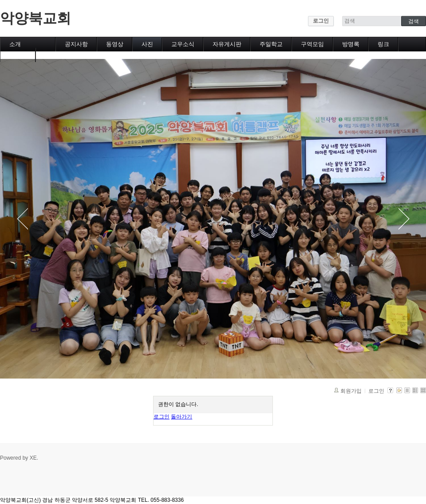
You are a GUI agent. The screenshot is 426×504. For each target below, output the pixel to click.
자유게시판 (227, 44)
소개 (15, 44)
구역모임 (312, 44)
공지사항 (76, 44)
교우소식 (183, 44)
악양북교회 (35, 18)
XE (33, 458)
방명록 (351, 44)
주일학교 (271, 44)
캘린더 (18, 55)
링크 (383, 44)
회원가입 (351, 391)
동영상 (115, 44)
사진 (147, 44)
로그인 (321, 21)
